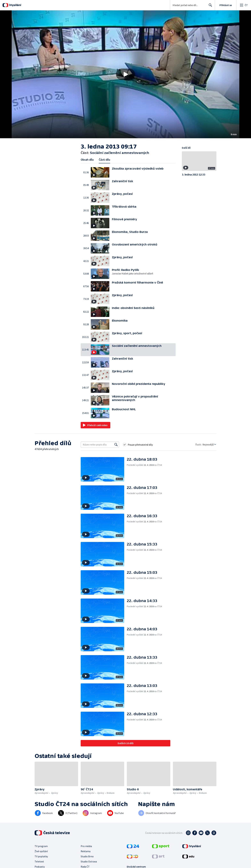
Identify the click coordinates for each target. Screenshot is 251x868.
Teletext (39, 861)
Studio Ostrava (89, 861)
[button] (125, 74)
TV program (41, 846)
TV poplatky (41, 856)
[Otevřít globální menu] (244, 5)
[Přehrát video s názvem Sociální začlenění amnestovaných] (125, 74)
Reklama (86, 851)
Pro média (86, 846)
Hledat (209, 6)
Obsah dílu (87, 160)
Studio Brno (87, 856)
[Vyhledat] (116, 445)
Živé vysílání (41, 851)
